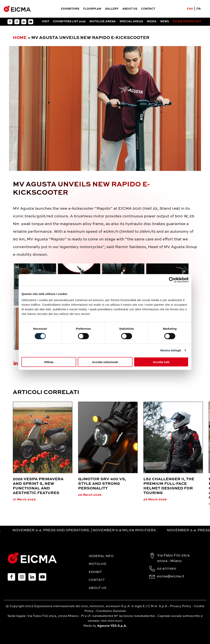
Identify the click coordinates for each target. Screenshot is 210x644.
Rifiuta (49, 362)
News (165, 22)
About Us (130, 9)
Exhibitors (70, 9)
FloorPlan (92, 9)
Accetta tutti (161, 362)
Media (152, 22)
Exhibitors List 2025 (69, 22)
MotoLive (98, 564)
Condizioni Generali (111, 611)
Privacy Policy (181, 606)
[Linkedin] (18, 363)
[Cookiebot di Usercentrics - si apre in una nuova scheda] (172, 280)
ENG (190, 9)
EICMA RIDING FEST (187, 22)
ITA (198, 9)
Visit (46, 22)
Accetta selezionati (105, 362)
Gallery (112, 9)
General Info (101, 556)
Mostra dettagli (171, 350)
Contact (148, 9)
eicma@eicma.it (171, 576)
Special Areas (131, 22)
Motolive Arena (103, 22)
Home (20, 38)
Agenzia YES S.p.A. (112, 626)
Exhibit (95, 572)
